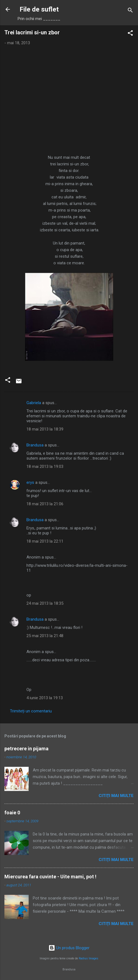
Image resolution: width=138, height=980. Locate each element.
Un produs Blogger (69, 948)
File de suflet (39, 9)
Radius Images (89, 958)
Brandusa (35, 445)
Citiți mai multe (116, 796)
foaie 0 (12, 813)
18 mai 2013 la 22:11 (45, 541)
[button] (130, 34)
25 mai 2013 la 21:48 (45, 636)
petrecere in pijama (26, 749)
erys (30, 482)
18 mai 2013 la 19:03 (45, 467)
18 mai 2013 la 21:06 (45, 504)
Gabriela (34, 403)
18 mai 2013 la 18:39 (45, 429)
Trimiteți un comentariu (31, 711)
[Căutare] (130, 11)
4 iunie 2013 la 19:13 (45, 698)
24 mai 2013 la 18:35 (45, 603)
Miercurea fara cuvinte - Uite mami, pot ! (50, 877)
